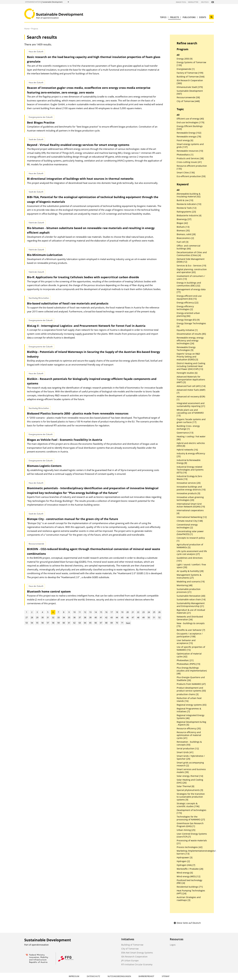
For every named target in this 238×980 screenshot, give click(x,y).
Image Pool (181, 2)
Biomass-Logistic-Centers (44, 466)
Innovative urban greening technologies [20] (190, 499)
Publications (189, 17)
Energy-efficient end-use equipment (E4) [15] (189, 297)
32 (53, 617)
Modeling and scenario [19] (191, 582)
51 (154, 617)
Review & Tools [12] (187, 208)
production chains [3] (188, 694)
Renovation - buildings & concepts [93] (189, 743)
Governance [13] (185, 433)
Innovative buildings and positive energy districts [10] (191, 488)
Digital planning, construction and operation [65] (192, 271)
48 (138, 617)
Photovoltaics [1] (185, 155)
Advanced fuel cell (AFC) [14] (191, 386)
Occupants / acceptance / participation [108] (190, 635)
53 (27, 623)
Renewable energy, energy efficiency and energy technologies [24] (190, 341)
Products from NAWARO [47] (191, 684)
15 (101, 612)
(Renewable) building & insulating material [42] (189, 195)
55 (37, 623)
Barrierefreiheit (146, 976)
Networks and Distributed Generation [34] (190, 618)
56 (42, 623)
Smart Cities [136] (186, 173)
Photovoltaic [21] (185, 660)
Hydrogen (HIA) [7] (186, 865)
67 (101, 623)
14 (96, 612)
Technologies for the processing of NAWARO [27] (191, 818)
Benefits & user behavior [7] (191, 630)
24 (149, 612)
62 (74, 623)
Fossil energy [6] (185, 140)
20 (127, 612)
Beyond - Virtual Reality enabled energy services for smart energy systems (78, 145)
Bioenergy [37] (184, 219)
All (178, 55)
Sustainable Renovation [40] (191, 596)
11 (80, 612)
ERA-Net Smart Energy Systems (137, 953)
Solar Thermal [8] (185, 786)
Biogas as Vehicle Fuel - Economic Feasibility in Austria (65, 440)
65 (90, 623)
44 (117, 617)
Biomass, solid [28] (186, 234)
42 (106, 617)
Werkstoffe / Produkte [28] (190, 869)
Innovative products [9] (188, 493)
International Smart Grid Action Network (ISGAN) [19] (191, 505)
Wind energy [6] (185, 873)
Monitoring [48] (185, 585)
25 (154, 612)
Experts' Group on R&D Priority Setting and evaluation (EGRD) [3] (188, 357)
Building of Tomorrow (132, 945)
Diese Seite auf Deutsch (187, 923)
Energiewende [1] (186, 69)
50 (149, 617)
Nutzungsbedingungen (119, 976)
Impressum (74, 976)
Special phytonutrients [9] (190, 790)
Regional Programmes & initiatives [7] (189, 710)
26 (159, 612)
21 (133, 612)
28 (32, 617)
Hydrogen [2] (183, 861)
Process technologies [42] (190, 847)
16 (106, 612)
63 (80, 623)
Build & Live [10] (185, 200)
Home (27, 29)
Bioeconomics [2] (185, 238)
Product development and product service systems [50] (191, 689)
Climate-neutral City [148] (190, 521)
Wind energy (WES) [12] (189, 876)
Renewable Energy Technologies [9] (186, 349)
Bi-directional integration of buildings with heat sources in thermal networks (80, 179)
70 (117, 623)
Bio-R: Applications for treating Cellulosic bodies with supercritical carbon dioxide (83, 277)
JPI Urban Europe (130, 960)
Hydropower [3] (185, 858)
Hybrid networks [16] (187, 450)
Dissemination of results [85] (191, 334)
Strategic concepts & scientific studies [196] (188, 805)
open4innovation (33, 2)
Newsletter (193, 2)
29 (37, 617)
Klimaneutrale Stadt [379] (190, 87)
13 (90, 612)
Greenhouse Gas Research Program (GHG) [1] (190, 825)
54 (32, 623)
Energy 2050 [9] (185, 59)
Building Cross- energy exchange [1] (188, 427)
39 (90, 617)
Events (203, 17)
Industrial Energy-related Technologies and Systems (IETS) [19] (190, 470)
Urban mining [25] (186, 830)
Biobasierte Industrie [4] (189, 216)
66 (96, 623)
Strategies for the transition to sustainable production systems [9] (191, 797)
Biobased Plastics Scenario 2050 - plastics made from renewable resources (78, 413)
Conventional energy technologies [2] (187, 526)
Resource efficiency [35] (189, 729)
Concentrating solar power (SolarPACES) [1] (190, 533)
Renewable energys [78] (189, 137)
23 (143, 612)
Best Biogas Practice (41, 122)
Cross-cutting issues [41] (189, 162)
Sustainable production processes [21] (189, 591)
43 (112, 617)
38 (85, 617)
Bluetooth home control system (49, 591)
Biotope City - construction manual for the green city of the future (73, 519)
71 (122, 623)
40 (96, 617)
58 (53, 623)
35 (69, 617)
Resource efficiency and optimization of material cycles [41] (189, 735)
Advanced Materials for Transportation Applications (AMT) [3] (191, 380)
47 (133, 617)
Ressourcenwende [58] (188, 97)
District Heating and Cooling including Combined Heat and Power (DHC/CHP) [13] (191, 366)
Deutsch (205, 2)
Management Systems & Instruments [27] (189, 576)
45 (122, 617)
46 (127, 617)
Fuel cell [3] (183, 242)
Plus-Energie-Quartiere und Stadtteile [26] (191, 679)
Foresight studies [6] (187, 373)
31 (48, 617)
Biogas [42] (182, 223)
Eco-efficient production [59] (191, 176)
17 (112, 612)
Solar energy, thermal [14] (190, 776)
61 (69, 623)
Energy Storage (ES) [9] (188, 320)
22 (138, 612)
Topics (163, 17)
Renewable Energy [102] (189, 133)
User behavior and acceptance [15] (186, 642)
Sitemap (166, 976)
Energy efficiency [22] (188, 303)
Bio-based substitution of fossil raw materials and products (68, 303)
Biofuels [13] (183, 227)
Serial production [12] (188, 749)
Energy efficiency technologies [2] (185, 308)
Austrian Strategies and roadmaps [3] (189, 899)
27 (27, 617)
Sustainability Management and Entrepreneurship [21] (191, 605)
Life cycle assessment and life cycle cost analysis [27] (192, 553)
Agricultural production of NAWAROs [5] (190, 546)
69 (112, 623)
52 (159, 617)
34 (64, 617)
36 (74, 617)
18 (117, 612)
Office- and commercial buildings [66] (189, 247)
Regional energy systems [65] (192, 705)
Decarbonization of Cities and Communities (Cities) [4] (192, 254)
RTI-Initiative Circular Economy (137, 964)
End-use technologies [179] (190, 122)
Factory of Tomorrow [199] (190, 73)
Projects (174, 17)
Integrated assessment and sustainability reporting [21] (191, 405)
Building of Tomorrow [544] (191, 77)
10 (74, 612)
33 (58, 617)
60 (64, 623)
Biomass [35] (183, 231)
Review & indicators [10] (189, 204)
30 (42, 617)
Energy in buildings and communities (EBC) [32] (189, 284)
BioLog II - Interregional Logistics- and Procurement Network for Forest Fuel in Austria (86, 326)
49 (143, 617)
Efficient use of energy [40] (190, 119)
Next (128, 623)
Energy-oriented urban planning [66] (188, 315)
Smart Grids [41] (185, 752)
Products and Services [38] (190, 158)
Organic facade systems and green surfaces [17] (191, 421)
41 (101, 617)
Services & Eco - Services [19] (191, 266)
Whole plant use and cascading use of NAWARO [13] (190, 413)
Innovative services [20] (189, 483)
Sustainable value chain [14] (191, 600)
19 (122, 612)
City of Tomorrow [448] (188, 101)
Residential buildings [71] (190, 887)
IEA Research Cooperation (134, 957)
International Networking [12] (192, 517)
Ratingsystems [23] (186, 212)
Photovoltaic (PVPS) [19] (188, 664)
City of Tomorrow (130, 949)
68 (106, 623)
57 (48, 623)
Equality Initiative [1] (187, 330)
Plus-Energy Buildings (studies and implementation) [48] (192, 671)
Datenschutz (93, 976)
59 (58, 623)
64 (85, 623)
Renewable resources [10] (190, 151)
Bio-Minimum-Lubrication (45, 255)
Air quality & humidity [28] (190, 571)
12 (85, 612)
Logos (173, 945)
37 (80, 617)
